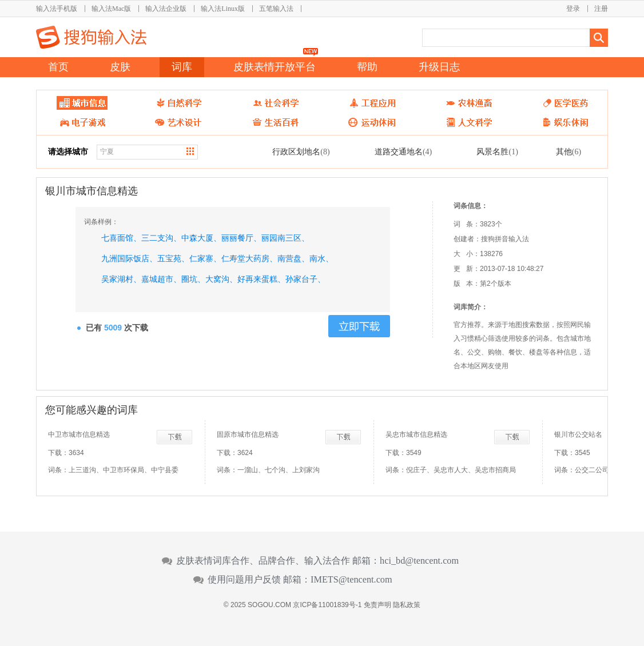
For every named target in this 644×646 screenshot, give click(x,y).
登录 (573, 9)
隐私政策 (407, 605)
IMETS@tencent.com (351, 580)
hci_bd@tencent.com (419, 561)
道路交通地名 (403, 151)
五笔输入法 (276, 9)
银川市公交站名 (578, 434)
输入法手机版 (57, 9)
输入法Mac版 (111, 9)
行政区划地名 (301, 151)
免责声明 (377, 605)
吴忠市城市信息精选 (416, 434)
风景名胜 (497, 151)
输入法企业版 (166, 9)
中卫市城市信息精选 (79, 434)
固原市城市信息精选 (248, 434)
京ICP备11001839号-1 (327, 605)
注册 (601, 9)
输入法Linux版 (223, 9)
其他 (569, 151)
